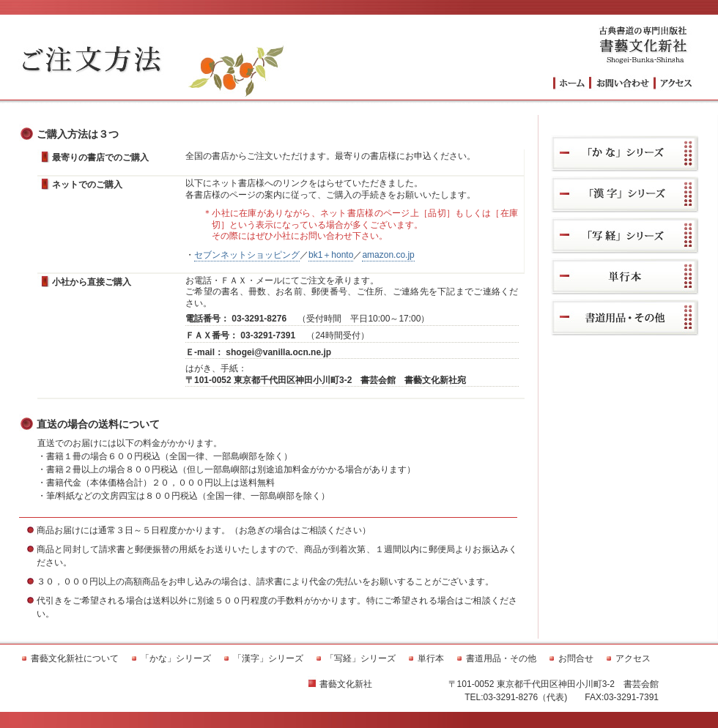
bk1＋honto (331, 255)
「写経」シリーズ (625, 235)
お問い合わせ (621, 83)
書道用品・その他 (625, 317)
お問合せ (576, 658)
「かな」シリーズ (625, 153)
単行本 (625, 276)
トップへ (571, 83)
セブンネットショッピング (247, 255)
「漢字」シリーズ (625, 194)
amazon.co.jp (388, 255)
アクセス (674, 83)
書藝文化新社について (75, 658)
